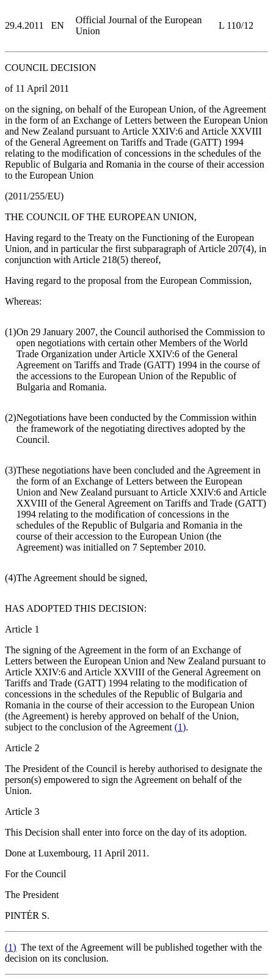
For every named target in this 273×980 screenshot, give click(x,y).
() (180, 727)
